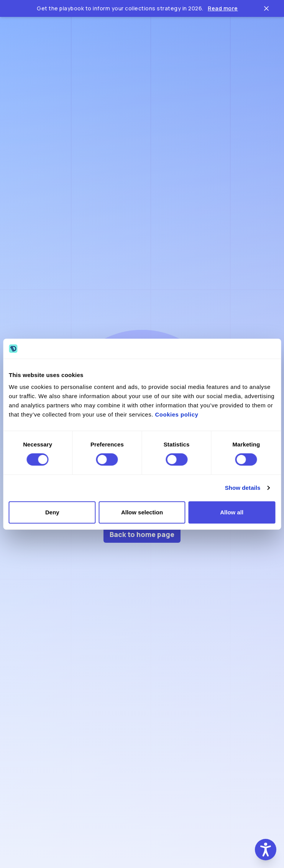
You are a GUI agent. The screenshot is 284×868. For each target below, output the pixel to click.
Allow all (232, 512)
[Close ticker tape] (266, 8)
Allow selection (142, 512)
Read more (223, 8)
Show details (243, 488)
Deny (52, 512)
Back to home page (142, 534)
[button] (266, 850)
